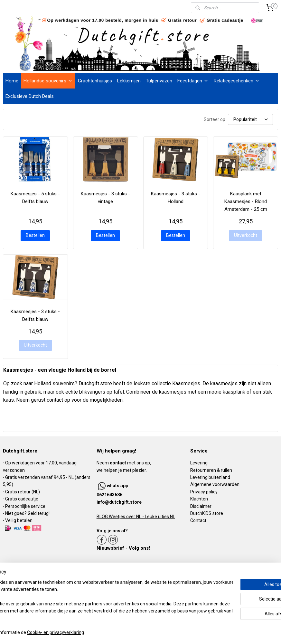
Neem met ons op (123, 463)
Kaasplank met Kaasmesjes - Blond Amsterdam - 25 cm (246, 201)
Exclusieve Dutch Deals (30, 96)
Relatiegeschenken (237, 81)
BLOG (102, 517)
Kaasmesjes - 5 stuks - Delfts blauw (35, 198)
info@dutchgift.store (119, 502)
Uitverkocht (246, 235)
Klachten (199, 499)
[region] (98, 604)
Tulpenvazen (159, 81)
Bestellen (35, 235)
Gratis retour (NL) (23, 492)
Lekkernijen (129, 81)
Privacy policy (204, 492)
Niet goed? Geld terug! (27, 513)
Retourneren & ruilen (211, 470)
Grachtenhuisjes (95, 81)
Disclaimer (201, 506)
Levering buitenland (210, 477)
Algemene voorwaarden (215, 484)
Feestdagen (193, 81)
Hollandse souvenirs (48, 81)
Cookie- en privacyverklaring (100, 633)
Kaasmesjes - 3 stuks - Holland (176, 198)
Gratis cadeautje (22, 499)
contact (55, 400)
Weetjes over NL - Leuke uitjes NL (141, 517)
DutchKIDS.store (207, 513)
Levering (199, 463)
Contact (198, 520)
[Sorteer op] (250, 119)
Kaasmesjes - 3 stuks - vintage (105, 198)
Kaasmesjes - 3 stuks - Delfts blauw (35, 315)
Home (12, 81)
